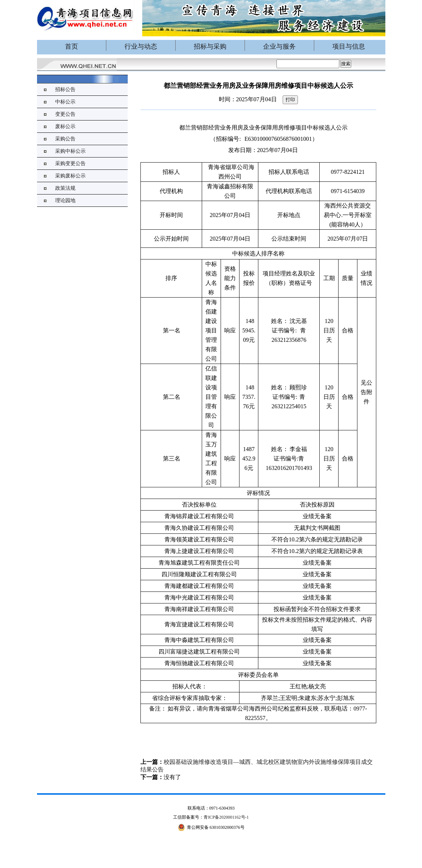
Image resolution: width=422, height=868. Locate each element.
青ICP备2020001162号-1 (226, 817)
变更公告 (65, 114)
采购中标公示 (70, 151)
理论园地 (65, 200)
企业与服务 (279, 46)
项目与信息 (349, 46)
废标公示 (65, 126)
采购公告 (65, 139)
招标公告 (65, 89)
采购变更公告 (70, 163)
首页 (71, 46)
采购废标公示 (70, 176)
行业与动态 (141, 46)
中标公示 (65, 102)
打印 (290, 100)
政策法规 (65, 188)
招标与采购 (210, 46)
